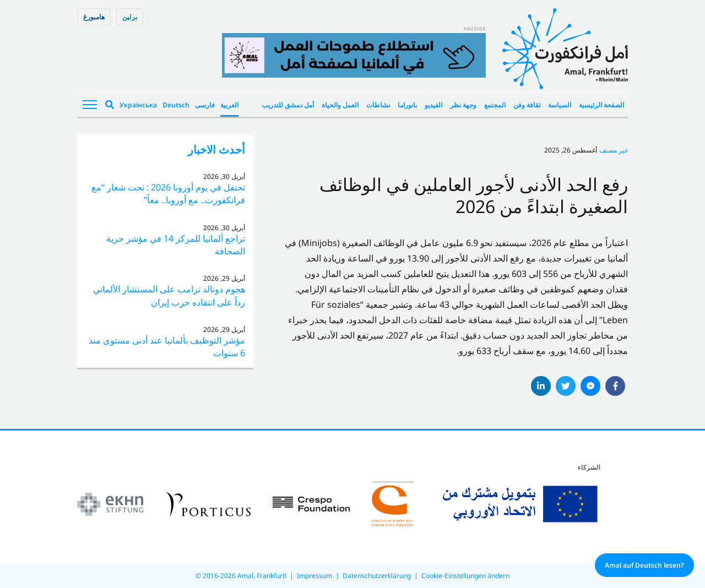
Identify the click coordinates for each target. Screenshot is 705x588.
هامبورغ (94, 17)
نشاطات (378, 105)
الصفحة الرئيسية (601, 105)
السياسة (560, 105)
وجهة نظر (463, 105)
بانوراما (407, 105)
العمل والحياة (340, 105)
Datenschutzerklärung (377, 576)
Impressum (314, 576)
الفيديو (433, 105)
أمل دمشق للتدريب (288, 105)
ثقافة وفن (527, 105)
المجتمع (495, 105)
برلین (130, 17)
